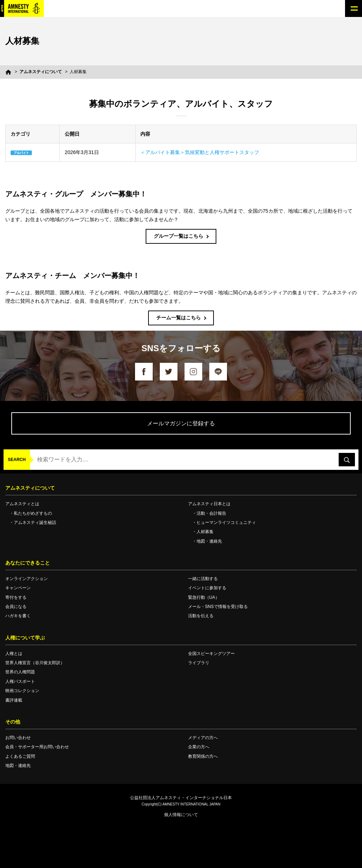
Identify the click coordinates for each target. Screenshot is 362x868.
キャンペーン (18, 588)
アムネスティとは (22, 504)
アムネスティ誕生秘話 (35, 522)
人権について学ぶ (25, 638)
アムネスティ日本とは (209, 504)
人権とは (14, 654)
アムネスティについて (41, 72)
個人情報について (181, 815)
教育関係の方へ (203, 756)
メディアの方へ (203, 738)
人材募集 (205, 532)
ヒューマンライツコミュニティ (226, 522)
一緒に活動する (203, 579)
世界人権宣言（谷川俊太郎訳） (35, 663)
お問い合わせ (18, 738)
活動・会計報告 (211, 513)
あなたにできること (28, 563)
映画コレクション (22, 691)
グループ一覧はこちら (179, 236)
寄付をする (16, 597)
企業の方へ (199, 747)
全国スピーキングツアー (211, 654)
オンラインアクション (27, 579)
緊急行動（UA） (204, 597)
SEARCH (17, 460)
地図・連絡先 (209, 541)
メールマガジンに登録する (181, 423)
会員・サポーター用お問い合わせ (37, 747)
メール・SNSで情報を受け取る (218, 607)
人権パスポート (20, 681)
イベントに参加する (207, 588)
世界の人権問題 (20, 672)
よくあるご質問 (20, 756)
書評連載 (14, 700)
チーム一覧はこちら (179, 318)
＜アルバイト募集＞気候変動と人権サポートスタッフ (200, 152)
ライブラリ (199, 663)
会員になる (16, 607)
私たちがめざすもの (33, 513)
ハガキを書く (18, 616)
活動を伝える (201, 616)
